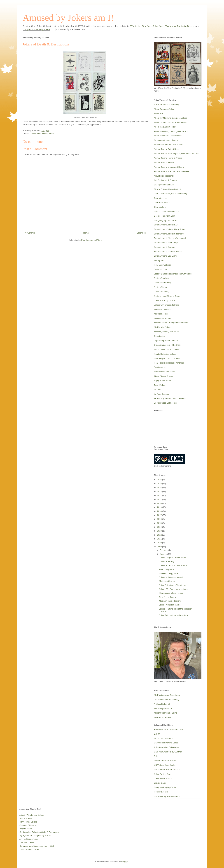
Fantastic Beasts (186, 26)
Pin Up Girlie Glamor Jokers (167, 349)
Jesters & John (161, 269)
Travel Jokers (160, 385)
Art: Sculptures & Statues (165, 180)
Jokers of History (167, 562)
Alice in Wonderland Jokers (32, 815)
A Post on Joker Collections (166, 747)
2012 (160, 535)
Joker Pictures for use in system (173, 615)
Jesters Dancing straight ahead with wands (173, 274)
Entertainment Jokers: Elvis (166, 225)
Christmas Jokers (162, 202)
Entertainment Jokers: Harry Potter (170, 229)
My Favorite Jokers (163, 327)
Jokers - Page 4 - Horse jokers (173, 557)
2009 (160, 547)
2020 (160, 503)
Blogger (125, 862)
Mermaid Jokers (161, 314)
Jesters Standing (162, 292)
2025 (160, 484)
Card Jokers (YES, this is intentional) (170, 194)
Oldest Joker (160, 336)
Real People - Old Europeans (167, 358)
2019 (160, 507)
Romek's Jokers (161, 792)
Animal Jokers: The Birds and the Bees (171, 171)
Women (157, 389)
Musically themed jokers (170, 601)
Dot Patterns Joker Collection (167, 770)
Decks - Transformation (164, 216)
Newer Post (30, 233)
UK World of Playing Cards (166, 743)
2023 (160, 491)
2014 (160, 527)
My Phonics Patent (162, 717)
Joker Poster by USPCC (165, 300)
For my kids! (160, 260)
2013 (160, 531)
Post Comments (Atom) (92, 240)
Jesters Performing (162, 283)
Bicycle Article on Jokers (165, 761)
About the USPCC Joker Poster (168, 136)
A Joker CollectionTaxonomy (167, 105)
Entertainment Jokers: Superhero (169, 234)
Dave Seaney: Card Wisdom (167, 796)
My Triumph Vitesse (163, 708)
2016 (160, 519)
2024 (160, 487)
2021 (160, 499)
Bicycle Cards (160, 783)
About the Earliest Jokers (165, 127)
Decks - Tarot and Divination (167, 212)
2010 (160, 543)
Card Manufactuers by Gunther (168, 752)
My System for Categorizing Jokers (35, 836)
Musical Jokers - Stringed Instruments (171, 323)
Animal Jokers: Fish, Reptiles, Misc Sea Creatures (176, 154)
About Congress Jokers (164, 109)
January (163, 554)
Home (86, 233)
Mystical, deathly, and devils (167, 332)
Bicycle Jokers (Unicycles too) (167, 189)
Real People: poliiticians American (169, 363)
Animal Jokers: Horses (164, 162)
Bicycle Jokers (26, 829)
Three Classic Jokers (163, 376)
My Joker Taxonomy (165, 26)
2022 (160, 495)
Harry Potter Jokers (28, 822)
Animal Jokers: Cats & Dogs (167, 149)
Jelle (156, 756)
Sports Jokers (160, 367)
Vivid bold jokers (166, 569)
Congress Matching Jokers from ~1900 (37, 846)
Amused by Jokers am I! (68, 18)
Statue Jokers (26, 818)
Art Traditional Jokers (29, 839)
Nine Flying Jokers (167, 597)
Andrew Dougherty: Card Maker (168, 145)
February (164, 550)
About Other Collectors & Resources (170, 122)
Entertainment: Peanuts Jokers (168, 252)
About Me (158, 113)
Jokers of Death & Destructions (173, 565)
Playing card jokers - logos (171, 593)
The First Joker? (27, 842)
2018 (160, 511)
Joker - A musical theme (170, 605)
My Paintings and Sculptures (167, 695)
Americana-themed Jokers (166, 140)
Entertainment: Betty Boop (166, 243)
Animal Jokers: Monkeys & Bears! (169, 167)
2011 (160, 539)
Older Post (141, 233)
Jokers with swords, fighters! (167, 305)
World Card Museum (163, 738)
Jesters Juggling (161, 278)
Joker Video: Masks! (163, 778)
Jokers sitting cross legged (171, 577)
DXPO (157, 734)
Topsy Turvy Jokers (163, 381)
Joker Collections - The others (172, 585)
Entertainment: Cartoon (164, 247)
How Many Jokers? (163, 265)
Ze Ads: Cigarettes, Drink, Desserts (170, 398)
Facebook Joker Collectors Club (168, 730)
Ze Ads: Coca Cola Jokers (166, 403)
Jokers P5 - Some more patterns (174, 589)
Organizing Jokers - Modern (166, 341)
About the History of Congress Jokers (171, 131)
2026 (160, 480)
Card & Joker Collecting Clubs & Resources (39, 832)
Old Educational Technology (167, 700)
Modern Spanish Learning (166, 713)
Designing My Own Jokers (166, 220)
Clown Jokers (160, 207)
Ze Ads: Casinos (161, 394)
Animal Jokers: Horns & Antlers (168, 158)
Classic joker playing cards (42, 134)
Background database (164, 185)
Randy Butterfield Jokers (165, 354)
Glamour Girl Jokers (28, 825)
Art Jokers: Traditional (164, 176)
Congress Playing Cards (165, 787)
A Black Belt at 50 (162, 704)
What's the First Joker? (142, 26)
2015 (160, 523)
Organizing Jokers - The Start (167, 345)
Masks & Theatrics (162, 309)
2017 (160, 515)
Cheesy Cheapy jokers (169, 573)
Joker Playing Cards (163, 774)
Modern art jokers (167, 581)
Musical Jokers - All (163, 318)
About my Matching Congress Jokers (170, 118)
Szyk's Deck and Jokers (165, 372)
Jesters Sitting (160, 287)
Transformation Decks (29, 849)
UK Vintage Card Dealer (165, 765)
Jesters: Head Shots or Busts (167, 296)
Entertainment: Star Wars (165, 256)
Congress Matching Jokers (37, 29)
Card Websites (161, 198)
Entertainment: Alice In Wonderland (170, 238)
